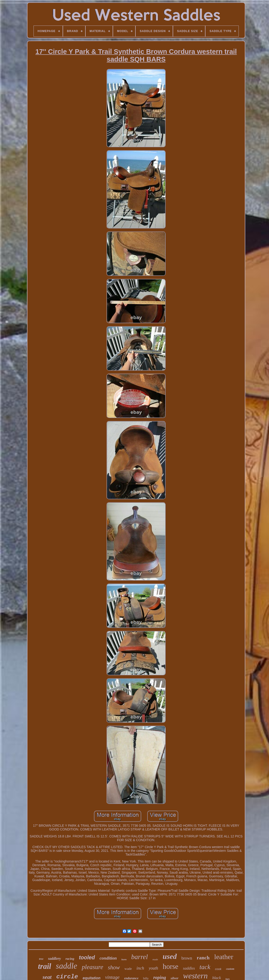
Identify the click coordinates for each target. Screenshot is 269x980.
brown (187, 958)
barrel (140, 957)
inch (140, 968)
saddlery (54, 959)
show (114, 967)
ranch (203, 958)
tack (205, 967)
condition (108, 958)
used (170, 956)
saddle (66, 966)
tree (41, 959)
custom (230, 969)
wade (128, 969)
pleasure (92, 967)
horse (170, 966)
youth (153, 968)
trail (45, 966)
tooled (87, 957)
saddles (189, 968)
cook (218, 969)
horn (124, 959)
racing (70, 959)
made (155, 959)
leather (224, 957)
